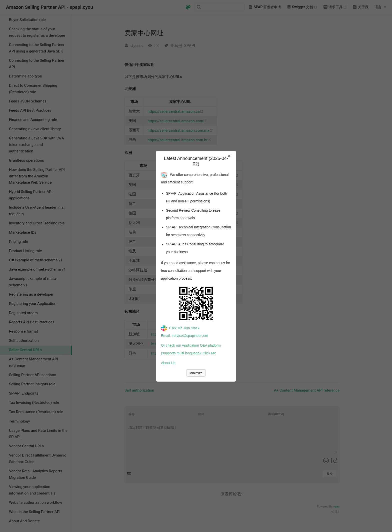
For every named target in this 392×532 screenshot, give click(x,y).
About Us (168, 363)
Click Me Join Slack (180, 328)
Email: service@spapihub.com (185, 336)
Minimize (196, 373)
